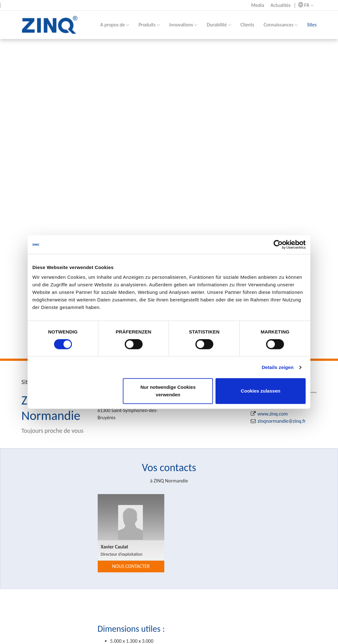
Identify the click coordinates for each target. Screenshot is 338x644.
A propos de (115, 25)
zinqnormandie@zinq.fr (282, 421)
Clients (248, 25)
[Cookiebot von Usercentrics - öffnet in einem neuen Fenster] (278, 245)
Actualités (281, 5)
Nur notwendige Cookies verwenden (168, 391)
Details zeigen (278, 367)
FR (306, 5)
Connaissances (281, 25)
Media (258, 5)
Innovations (183, 25)
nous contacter (131, 566)
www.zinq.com (273, 414)
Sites (312, 25)
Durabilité (219, 25)
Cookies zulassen (261, 391)
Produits (149, 25)
